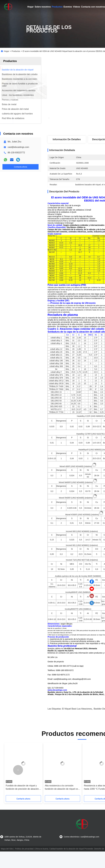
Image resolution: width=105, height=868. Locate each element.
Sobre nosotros (43, 7)
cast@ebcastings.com (18, 147)
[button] (18, 786)
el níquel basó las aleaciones (77, 725)
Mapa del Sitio (7, 865)
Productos (57, 7)
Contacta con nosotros (93, 7)
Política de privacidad (24, 865)
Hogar (30, 7)
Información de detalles (67, 139)
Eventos (68, 7)
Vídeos (77, 7)
